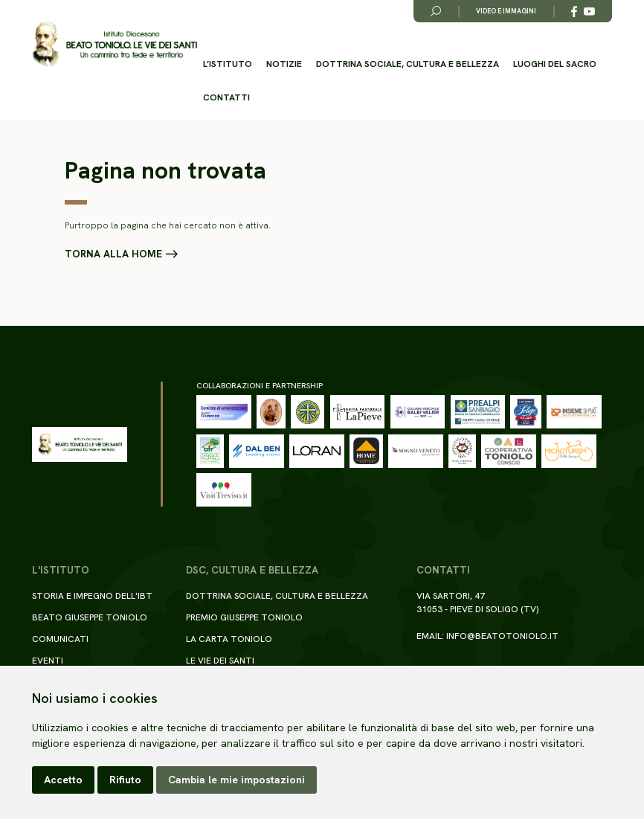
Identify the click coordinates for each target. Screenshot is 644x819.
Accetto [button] (63, 780)
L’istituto (228, 64)
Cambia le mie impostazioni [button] (236, 780)
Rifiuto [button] (125, 780)
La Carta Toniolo (229, 639)
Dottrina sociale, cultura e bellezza (408, 64)
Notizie (284, 64)
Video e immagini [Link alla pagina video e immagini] (506, 11)
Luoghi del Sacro (555, 64)
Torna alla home (113, 254)
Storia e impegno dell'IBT (92, 596)
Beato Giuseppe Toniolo (90, 617)
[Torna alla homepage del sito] (114, 45)
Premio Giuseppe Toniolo (244, 617)
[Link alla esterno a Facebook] (574, 12)
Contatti (226, 97)
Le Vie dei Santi (220, 661)
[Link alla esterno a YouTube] (589, 12)
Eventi (48, 661)
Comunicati (60, 639)
